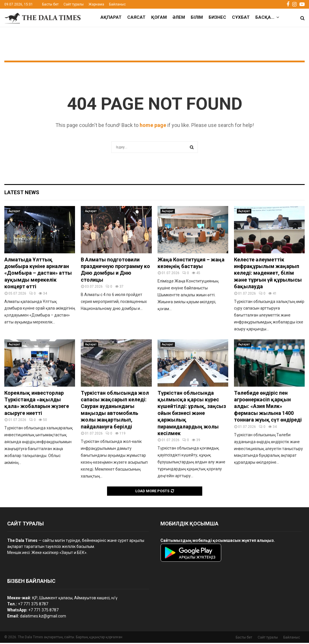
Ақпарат (111, 17)
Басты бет (50, 4)
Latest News (22, 193)
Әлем (179, 17)
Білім (197, 17)
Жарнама (96, 4)
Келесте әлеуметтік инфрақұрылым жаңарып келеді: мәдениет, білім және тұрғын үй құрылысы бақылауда (268, 274)
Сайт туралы (74, 4)
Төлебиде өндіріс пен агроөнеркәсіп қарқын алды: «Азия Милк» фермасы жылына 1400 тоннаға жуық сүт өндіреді (268, 408)
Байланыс (117, 4)
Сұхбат (241, 17)
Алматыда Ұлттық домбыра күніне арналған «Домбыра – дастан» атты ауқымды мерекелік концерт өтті (38, 274)
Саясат (136, 17)
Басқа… (265, 17)
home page (153, 126)
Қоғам (159, 17)
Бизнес (217, 17)
